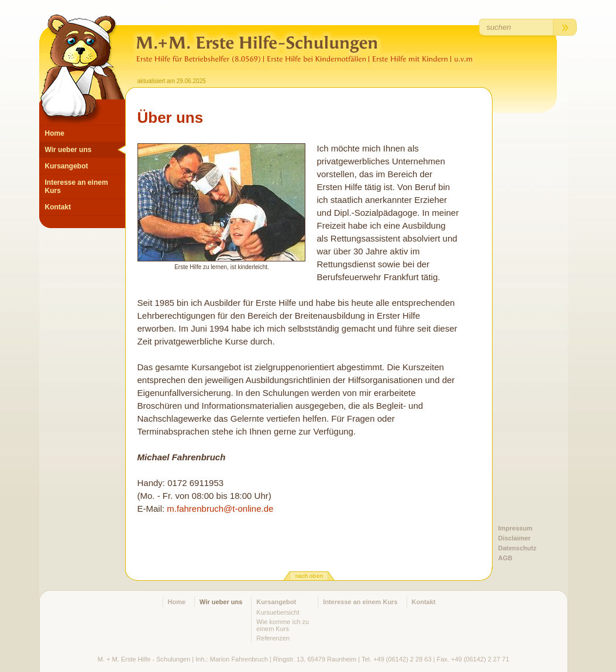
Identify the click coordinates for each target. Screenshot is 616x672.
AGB (505, 558)
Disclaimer (515, 538)
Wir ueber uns (68, 150)
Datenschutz (517, 548)
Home (55, 133)
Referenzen (273, 638)
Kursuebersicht (278, 612)
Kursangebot (67, 166)
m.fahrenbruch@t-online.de (220, 509)
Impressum (516, 528)
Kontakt (58, 207)
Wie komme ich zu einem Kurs (283, 625)
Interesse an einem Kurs (77, 187)
